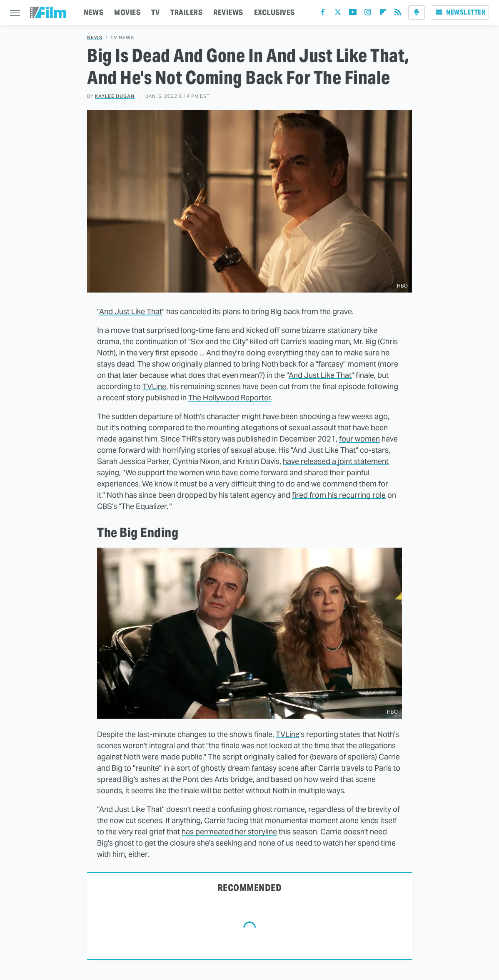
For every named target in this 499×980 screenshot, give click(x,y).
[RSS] (398, 14)
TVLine (154, 386)
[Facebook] (323, 14)
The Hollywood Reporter (230, 398)
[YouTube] (353, 14)
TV (155, 12)
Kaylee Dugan (115, 96)
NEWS (94, 12)
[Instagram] (368, 14)
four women (359, 439)
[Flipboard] (383, 14)
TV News (122, 38)
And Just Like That (131, 311)
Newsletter (460, 12)
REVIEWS (228, 12)
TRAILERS (186, 12)
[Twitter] (338, 14)
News (95, 38)
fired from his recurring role (339, 495)
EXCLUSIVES (274, 12)
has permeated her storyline (229, 832)
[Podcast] (417, 12)
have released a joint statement (336, 461)
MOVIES (127, 12)
